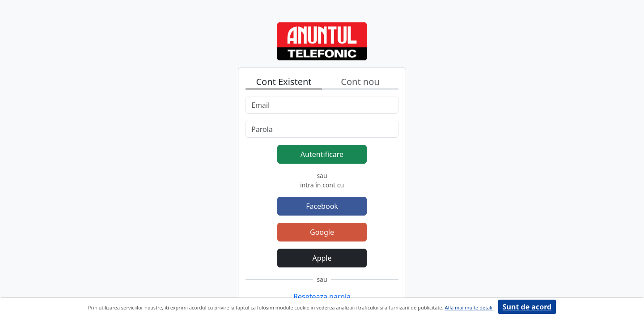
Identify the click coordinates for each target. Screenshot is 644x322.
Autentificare (322, 154)
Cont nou (360, 82)
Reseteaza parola (322, 297)
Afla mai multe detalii (469, 307)
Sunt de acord (527, 307)
